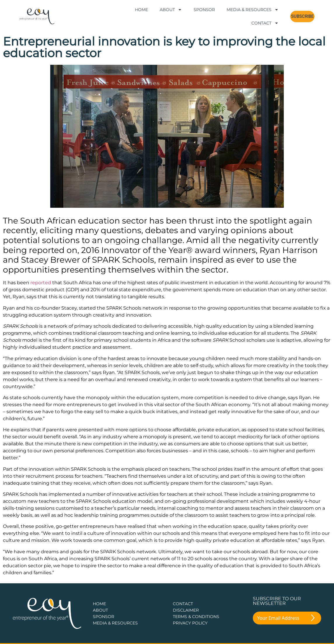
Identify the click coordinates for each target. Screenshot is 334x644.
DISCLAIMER (186, 610)
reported (41, 283)
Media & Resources (253, 10)
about (100, 610)
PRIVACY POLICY (190, 623)
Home (141, 10)
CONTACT (183, 604)
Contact (265, 23)
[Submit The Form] (313, 619)
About (171, 10)
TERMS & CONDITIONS (196, 617)
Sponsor (204, 10)
